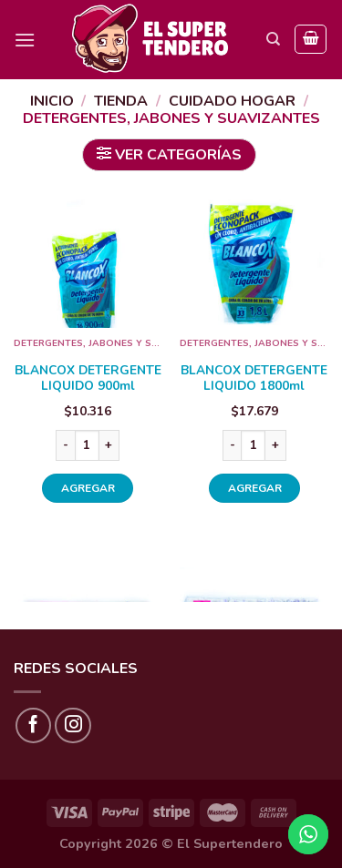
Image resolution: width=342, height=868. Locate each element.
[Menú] (25, 40)
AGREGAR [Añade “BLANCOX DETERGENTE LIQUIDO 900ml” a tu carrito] (88, 488)
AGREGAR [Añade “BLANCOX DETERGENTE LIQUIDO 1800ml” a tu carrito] (255, 488)
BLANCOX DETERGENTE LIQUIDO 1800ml (254, 378)
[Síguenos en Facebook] (34, 726)
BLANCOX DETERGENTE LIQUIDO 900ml (88, 378)
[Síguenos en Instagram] (73, 726)
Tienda (121, 101)
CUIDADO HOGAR (232, 101)
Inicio (52, 101)
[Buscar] (273, 39)
